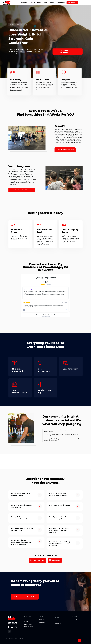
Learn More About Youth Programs (22, 190)
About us (39, 3)
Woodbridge (74, 619)
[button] (25, 3)
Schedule (32, 3)
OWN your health (61, 3)
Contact (45, 3)
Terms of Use (58, 623)
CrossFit (26, 619)
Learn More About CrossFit (65, 150)
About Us (42, 619)
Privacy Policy (58, 620)
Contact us (56, 560)
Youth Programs (28, 622)
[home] (7, 3)
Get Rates (52, 3)
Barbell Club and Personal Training (28, 625)
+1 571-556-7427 (39, 560)
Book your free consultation (64, 52)
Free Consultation (72, 3)
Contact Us (42, 623)
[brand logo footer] (12, 618)
